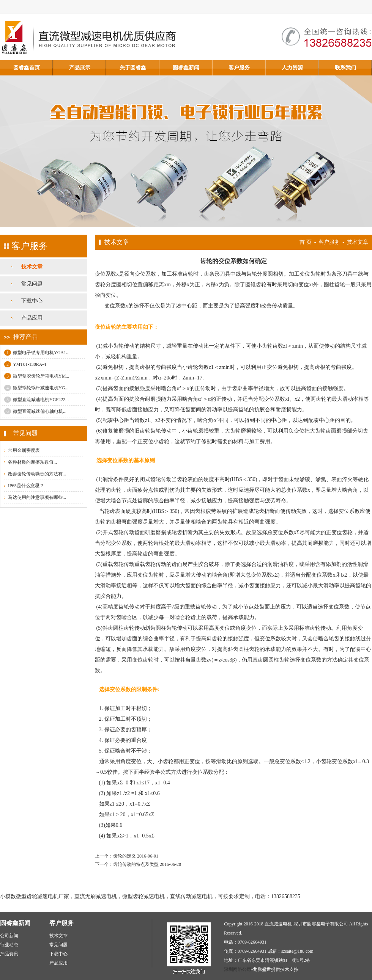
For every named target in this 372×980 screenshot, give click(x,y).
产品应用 (32, 318)
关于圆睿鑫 (133, 68)
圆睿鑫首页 (27, 68)
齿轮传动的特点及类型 (136, 864)
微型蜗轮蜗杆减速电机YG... (36, 388)
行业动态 (9, 945)
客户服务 (239, 68)
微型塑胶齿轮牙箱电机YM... (37, 376)
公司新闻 (9, 936)
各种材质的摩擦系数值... (32, 462)
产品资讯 (9, 954)
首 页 (306, 242)
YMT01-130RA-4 (25, 364)
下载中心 (32, 301)
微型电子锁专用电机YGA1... (37, 353)
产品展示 (80, 68)
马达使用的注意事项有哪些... (37, 497)
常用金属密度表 (24, 450)
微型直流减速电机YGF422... (36, 400)
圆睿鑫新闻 (186, 68)
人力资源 (292, 68)
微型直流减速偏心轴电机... (35, 411)
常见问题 (32, 284)
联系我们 (345, 68)
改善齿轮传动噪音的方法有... (37, 474)
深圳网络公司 (238, 969)
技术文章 (32, 267)
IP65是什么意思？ (26, 486)
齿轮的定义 (125, 856)
